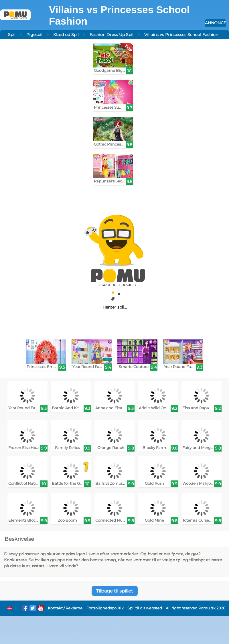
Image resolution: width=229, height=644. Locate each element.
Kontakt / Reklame (65, 608)
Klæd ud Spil (66, 35)
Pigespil (34, 35)
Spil (12, 35)
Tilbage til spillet (115, 591)
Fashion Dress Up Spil (111, 35)
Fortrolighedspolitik (105, 608)
